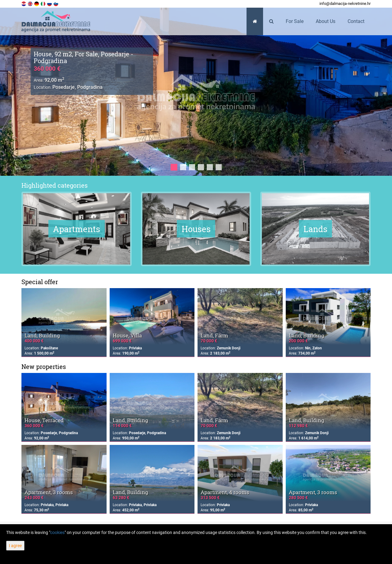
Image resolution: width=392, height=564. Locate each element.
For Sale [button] (295, 21)
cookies (57, 532)
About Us (326, 21)
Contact (356, 21)
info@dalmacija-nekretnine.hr (345, 4)
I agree (15, 546)
